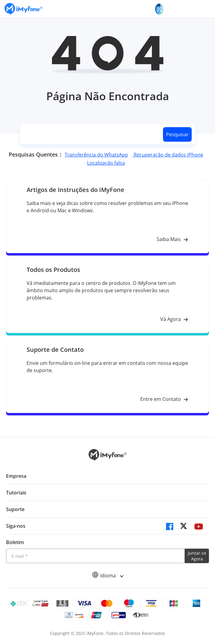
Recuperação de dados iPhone (168, 155)
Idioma (108, 576)
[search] (90, 134)
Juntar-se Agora (197, 556)
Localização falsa (106, 163)
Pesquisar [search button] (177, 134)
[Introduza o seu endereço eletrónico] (95, 556)
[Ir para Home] (24, 9)
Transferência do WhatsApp (96, 155)
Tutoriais (16, 493)
